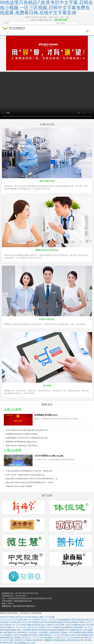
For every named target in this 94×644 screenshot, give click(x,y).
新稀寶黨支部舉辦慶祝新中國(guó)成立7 (22, 442)
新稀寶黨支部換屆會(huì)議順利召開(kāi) (22, 434)
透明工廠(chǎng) (47, 181)
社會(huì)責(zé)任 (47, 319)
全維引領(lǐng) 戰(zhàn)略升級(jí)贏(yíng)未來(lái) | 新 (27, 430)
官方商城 (47, 386)
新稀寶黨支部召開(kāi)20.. (46, 415)
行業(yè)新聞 (13, 450)
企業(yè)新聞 (13, 409)
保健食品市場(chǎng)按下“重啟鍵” (19, 486)
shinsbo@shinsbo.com (23, 601)
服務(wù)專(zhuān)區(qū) (47, 250)
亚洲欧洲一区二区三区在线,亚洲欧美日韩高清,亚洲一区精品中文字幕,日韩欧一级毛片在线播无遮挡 (43, 625)
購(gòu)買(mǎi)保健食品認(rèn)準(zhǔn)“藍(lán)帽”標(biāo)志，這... (32, 479)
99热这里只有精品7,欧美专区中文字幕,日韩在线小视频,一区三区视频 (27, 617)
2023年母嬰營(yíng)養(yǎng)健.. (49, 456)
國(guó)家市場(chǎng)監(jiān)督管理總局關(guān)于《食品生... (31, 482)
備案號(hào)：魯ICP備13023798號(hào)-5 (19, 606)
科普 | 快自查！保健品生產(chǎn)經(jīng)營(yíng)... (26, 475)
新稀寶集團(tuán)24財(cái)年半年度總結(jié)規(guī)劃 (27, 438)
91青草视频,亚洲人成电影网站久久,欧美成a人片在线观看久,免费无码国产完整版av (35, 632)
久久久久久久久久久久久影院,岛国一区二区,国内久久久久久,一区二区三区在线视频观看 (35, 620)
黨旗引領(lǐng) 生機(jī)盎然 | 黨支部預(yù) (22, 446)
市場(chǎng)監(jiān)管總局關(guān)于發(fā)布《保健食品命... (30, 471)
